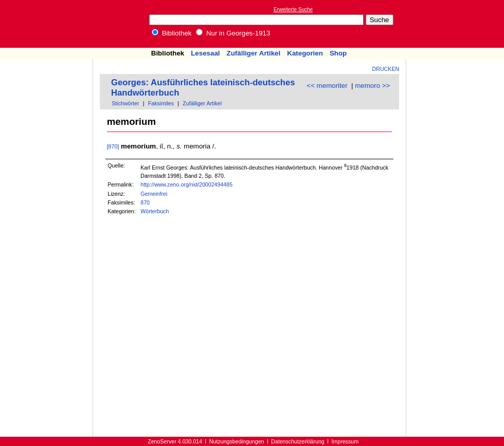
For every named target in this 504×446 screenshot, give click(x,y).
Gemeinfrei (154, 194)
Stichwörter (125, 103)
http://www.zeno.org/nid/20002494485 (186, 184)
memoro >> (372, 86)
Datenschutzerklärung (298, 441)
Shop (338, 53)
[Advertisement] (457, 24)
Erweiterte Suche (293, 10)
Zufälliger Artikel (254, 53)
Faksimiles (161, 103)
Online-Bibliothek (49, 24)
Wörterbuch (155, 211)
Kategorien (305, 53)
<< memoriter (327, 86)
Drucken (386, 69)
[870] (113, 146)
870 (145, 202)
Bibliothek (172, 33)
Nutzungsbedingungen (237, 441)
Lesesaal (205, 53)
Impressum (345, 441)
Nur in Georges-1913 (233, 33)
